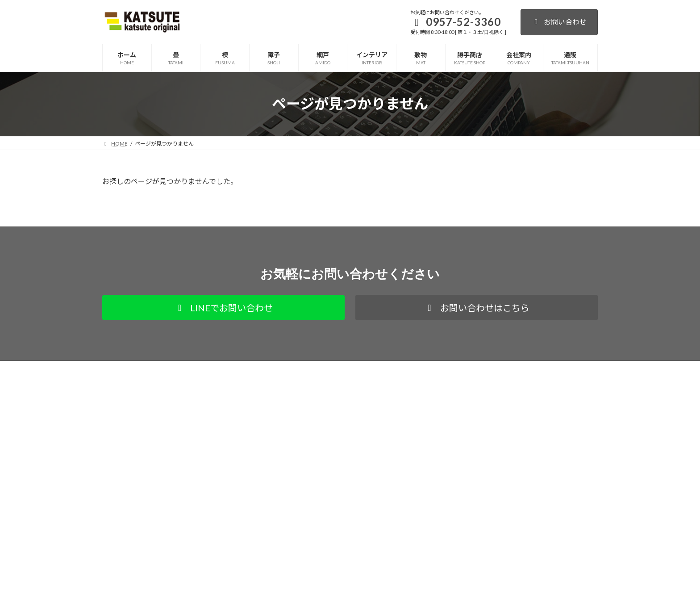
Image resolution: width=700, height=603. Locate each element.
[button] (223, 308)
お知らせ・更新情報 (296, 525)
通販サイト (195, 369)
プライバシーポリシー (137, 369)
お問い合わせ (559, 22)
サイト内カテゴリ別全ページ (307, 480)
